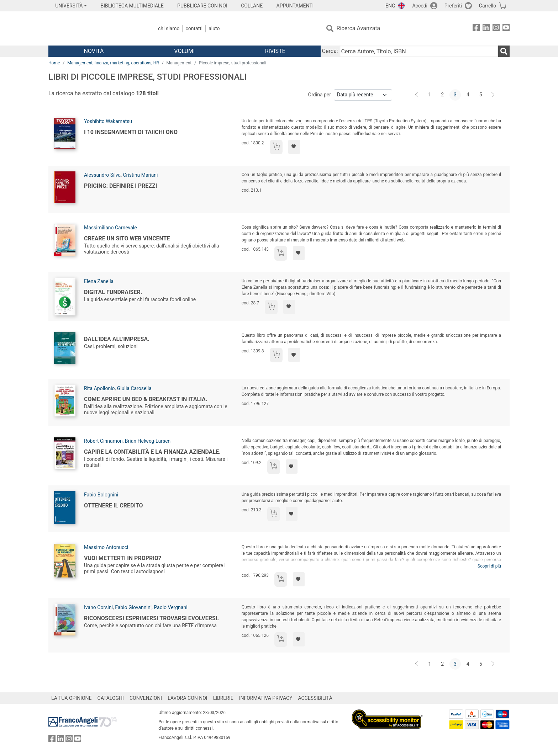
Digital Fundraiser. (113, 292)
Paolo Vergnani (170, 607)
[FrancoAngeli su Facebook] (476, 29)
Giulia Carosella (134, 388)
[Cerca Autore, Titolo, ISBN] (419, 51)
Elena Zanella (99, 281)
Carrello (488, 6)
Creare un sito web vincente (127, 238)
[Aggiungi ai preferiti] (294, 147)
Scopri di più (489, 566)
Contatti (194, 28)
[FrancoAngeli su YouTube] (506, 29)
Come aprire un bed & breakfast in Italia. (146, 399)
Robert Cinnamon (103, 441)
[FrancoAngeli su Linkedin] (486, 29)
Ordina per (320, 95)
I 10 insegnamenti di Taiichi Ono (131, 132)
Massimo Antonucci (106, 547)
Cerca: (330, 51)
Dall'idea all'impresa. (117, 339)
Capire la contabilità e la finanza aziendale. (152, 452)
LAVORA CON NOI (188, 698)
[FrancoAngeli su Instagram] (496, 29)
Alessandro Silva (102, 175)
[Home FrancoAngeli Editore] (96, 28)
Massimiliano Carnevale (110, 228)
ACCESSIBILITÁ (315, 698)
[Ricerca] (504, 51)
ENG (390, 6)
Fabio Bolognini (101, 495)
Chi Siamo (169, 28)
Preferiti (453, 6)
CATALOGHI (111, 698)
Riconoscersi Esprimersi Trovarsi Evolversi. (151, 618)
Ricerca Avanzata (359, 28)
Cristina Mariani (140, 175)
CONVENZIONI (146, 698)
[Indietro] (417, 95)
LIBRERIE (223, 698)
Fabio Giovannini (133, 607)
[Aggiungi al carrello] (276, 147)
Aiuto (214, 28)
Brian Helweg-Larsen (148, 441)
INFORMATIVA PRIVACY (266, 698)
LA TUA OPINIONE (72, 698)
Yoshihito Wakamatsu (108, 121)
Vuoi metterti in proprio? (123, 558)
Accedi (420, 6)
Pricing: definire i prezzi (120, 186)
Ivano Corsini (98, 607)
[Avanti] (493, 95)
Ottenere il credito (114, 505)
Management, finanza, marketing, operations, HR (113, 63)
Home (54, 63)
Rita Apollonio (99, 388)
